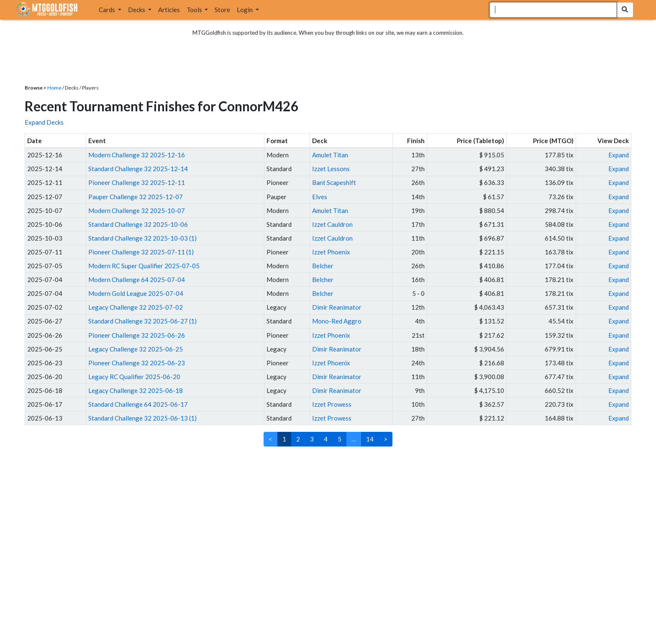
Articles (169, 10)
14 (370, 439)
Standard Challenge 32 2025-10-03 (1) (142, 238)
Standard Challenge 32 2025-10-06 (138, 224)
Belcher (323, 266)
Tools (195, 10)
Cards (108, 10)
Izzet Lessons (331, 169)
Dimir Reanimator (337, 307)
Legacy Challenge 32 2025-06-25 (136, 349)
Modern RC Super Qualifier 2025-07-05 (144, 266)
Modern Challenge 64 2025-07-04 (137, 280)
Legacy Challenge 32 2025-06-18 (136, 390)
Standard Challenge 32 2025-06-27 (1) (142, 321)
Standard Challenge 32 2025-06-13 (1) (142, 418)
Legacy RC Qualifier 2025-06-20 (134, 377)
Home (54, 88)
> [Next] (386, 439)
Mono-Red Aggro (337, 321)
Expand (619, 155)
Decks (137, 10)
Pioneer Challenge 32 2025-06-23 (137, 363)
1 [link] (284, 439)
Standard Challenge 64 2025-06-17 (138, 404)
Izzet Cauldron (332, 224)
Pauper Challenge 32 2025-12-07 (136, 197)
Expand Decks (44, 122)
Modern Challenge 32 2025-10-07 (137, 210)
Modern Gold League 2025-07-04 (136, 293)
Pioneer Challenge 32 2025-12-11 (137, 182)
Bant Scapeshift (334, 182)
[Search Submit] (625, 10)
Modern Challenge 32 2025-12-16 (137, 155)
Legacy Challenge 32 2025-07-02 (136, 307)
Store (222, 10)
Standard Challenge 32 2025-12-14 (138, 169)
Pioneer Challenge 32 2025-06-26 (137, 335)
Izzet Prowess (332, 404)
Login (245, 10)
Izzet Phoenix (331, 252)
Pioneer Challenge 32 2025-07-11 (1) (141, 252)
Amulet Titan (330, 155)
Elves (320, 197)
